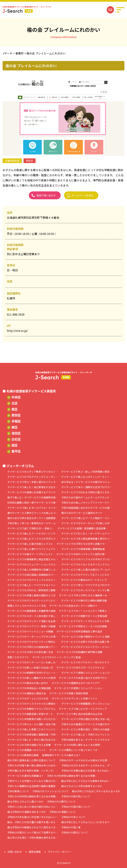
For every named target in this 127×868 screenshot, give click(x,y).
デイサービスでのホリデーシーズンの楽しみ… (33, 662)
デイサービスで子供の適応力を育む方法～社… (87, 719)
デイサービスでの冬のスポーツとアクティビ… (82, 667)
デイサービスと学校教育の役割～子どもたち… (33, 719)
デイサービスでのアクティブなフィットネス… (86, 575)
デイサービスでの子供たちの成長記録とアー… (33, 647)
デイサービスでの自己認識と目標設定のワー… (33, 575)
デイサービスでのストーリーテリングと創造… (58, 657)
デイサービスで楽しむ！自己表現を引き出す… (33, 487)
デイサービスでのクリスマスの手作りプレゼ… (87, 559)
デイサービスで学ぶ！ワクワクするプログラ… (87, 585)
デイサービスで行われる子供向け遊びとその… (87, 492)
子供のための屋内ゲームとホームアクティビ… (86, 497)
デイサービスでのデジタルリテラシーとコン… (86, 647)
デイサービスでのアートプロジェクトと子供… (86, 621)
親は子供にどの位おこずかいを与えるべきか (96, 791)
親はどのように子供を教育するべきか (82, 786)
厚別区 (30, 161)
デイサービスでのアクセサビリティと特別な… (32, 642)
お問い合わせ (15, 852)
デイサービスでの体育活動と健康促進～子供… (33, 735)
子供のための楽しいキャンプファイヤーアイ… (86, 503)
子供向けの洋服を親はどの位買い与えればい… (86, 771)
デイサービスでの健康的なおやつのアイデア (76, 683)
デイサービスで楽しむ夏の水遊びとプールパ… (87, 570)
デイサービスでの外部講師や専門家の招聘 (79, 652)
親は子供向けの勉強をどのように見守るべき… (33, 827)
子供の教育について (18, 791)
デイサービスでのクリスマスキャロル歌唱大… (33, 704)
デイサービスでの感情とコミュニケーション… (79, 688)
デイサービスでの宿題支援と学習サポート (30, 714)
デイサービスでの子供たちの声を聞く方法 (30, 652)
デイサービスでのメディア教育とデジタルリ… (33, 472)
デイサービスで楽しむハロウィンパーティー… (86, 477)
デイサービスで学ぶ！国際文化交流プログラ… (87, 487)
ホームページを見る (82, 195)
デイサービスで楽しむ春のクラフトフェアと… (33, 549)
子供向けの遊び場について (76, 807)
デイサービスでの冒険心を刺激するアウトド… (33, 492)
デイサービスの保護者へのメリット (27, 750)
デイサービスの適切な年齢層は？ (25, 776)
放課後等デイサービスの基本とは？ (61, 755)
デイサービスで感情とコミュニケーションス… (87, 673)
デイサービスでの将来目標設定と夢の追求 (79, 631)
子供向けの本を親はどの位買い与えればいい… (33, 817)
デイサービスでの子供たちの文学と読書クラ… (82, 544)
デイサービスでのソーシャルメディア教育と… (84, 611)
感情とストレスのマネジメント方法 (27, 606)
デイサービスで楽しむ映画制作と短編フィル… (33, 570)
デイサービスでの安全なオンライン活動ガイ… (75, 606)
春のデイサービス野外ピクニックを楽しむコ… (33, 513)
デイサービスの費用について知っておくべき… (74, 750)
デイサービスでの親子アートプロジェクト (30, 554)
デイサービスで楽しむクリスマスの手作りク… (33, 539)
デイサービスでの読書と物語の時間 (69, 693)
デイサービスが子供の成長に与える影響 (29, 745)
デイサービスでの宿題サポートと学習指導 (84, 616)
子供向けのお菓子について (61, 802)
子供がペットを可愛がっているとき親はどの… (33, 781)
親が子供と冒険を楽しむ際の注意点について (31, 760)
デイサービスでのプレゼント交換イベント (75, 698)
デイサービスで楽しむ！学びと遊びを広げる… (33, 740)
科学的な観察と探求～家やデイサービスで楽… (33, 503)
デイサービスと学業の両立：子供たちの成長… (87, 729)
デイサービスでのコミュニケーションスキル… (33, 564)
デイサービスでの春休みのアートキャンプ (84, 580)
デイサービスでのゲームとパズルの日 (28, 698)
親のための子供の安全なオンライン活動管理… (33, 518)
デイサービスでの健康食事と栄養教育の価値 (31, 611)
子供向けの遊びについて (75, 832)
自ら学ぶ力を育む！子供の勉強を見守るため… (33, 838)
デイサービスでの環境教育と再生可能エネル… (33, 559)
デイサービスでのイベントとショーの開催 (30, 631)
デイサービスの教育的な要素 (23, 755)
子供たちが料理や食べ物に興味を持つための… (33, 765)
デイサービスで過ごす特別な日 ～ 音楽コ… (31, 528)
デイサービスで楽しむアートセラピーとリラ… (33, 533)
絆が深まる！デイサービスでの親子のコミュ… (87, 482)
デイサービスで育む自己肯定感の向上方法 (79, 714)
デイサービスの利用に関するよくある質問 (77, 745)
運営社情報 (35, 852)
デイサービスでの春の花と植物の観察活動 (84, 600)
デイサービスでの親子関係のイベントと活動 (85, 637)
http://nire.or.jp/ (17, 331)
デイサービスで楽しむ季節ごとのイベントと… (33, 729)
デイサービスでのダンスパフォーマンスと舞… (86, 590)
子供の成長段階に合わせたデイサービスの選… (87, 508)
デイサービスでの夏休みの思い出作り (28, 683)
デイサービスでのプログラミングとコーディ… (33, 477)
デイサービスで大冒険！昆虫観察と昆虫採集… (83, 528)
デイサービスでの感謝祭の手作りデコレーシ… (33, 673)
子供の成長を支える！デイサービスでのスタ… (87, 740)
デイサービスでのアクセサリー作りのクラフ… (86, 662)
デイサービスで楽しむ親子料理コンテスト (30, 544)
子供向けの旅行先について (76, 796)
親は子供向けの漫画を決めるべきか (27, 812)
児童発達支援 (12, 161)
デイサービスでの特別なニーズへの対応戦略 (83, 626)
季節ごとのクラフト (18, 657)
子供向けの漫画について (63, 812)
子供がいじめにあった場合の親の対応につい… (33, 807)
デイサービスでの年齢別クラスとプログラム (31, 709)
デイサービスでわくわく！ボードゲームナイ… (86, 533)
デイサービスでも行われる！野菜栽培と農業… (33, 590)
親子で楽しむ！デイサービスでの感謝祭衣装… (33, 497)
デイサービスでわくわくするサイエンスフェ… (87, 564)
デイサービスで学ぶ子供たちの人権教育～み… (84, 595)
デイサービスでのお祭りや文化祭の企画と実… (86, 642)
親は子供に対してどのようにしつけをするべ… (87, 822)
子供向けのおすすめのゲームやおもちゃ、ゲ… (87, 765)
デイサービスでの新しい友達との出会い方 (30, 667)
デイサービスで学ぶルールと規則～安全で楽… (33, 724)
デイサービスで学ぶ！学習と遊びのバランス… (33, 482)
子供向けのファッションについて (51, 791)
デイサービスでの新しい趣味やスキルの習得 (31, 678)
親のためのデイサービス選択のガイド (82, 513)
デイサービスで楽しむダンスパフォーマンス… (33, 508)
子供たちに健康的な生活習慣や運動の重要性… (33, 786)
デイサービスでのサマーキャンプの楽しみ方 (85, 523)
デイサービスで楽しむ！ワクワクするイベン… (33, 585)
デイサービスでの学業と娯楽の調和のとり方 (31, 595)
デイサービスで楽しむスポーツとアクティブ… (84, 709)
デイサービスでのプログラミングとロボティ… (33, 580)
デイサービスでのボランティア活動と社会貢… (33, 621)
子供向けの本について (73, 817)
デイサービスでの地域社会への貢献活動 (29, 688)
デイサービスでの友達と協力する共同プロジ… (84, 678)
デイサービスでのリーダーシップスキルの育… (33, 637)
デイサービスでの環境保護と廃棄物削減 (83, 549)
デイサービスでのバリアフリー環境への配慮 (31, 626)
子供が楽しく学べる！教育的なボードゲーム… (33, 523)
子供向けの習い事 (71, 827)
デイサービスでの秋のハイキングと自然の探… (82, 554)
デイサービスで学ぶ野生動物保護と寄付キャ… (87, 539)
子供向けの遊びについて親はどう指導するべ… (33, 832)
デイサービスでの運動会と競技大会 (27, 693)
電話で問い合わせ (46, 195)
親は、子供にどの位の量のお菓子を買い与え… (33, 822)
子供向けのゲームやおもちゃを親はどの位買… (84, 760)
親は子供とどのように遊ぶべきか (25, 802)
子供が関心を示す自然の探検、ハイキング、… (33, 771)
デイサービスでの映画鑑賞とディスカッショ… (87, 704)
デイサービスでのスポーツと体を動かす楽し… (33, 616)
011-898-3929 (16, 314)
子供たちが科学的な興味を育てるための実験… (72, 776)
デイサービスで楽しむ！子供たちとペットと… (87, 735)
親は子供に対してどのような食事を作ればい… (86, 781)
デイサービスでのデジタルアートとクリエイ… (33, 600)
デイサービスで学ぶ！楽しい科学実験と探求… (86, 472)
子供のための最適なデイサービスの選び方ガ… (87, 724)
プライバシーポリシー (60, 852)
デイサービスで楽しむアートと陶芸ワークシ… (87, 518)
